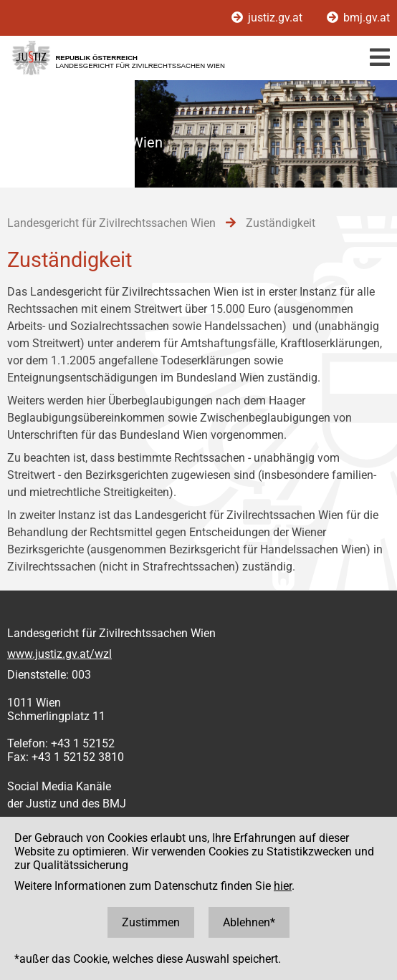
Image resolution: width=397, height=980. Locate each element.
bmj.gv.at (358, 18)
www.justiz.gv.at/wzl (59, 654)
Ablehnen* (249, 922)
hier (283, 886)
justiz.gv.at (268, 18)
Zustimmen (151, 922)
